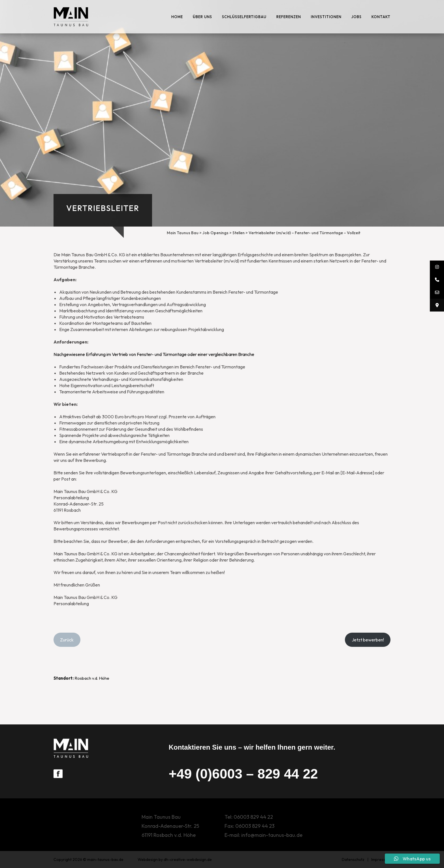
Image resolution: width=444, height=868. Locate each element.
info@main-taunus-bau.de (272, 835)
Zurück (67, 640)
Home (177, 17)
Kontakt (381, 17)
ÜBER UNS (202, 17)
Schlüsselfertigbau (244, 17)
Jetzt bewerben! (368, 640)
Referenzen (289, 17)
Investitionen (326, 17)
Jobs (357, 17)
